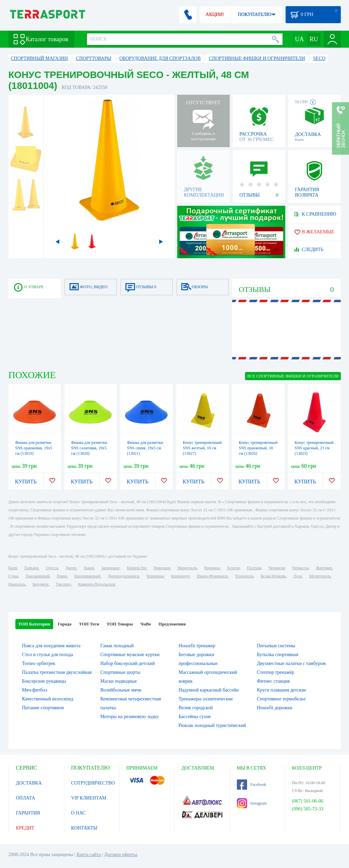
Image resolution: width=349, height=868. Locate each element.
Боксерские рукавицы (44, 681)
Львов (89, 568)
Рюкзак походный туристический (212, 725)
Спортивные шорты (120, 672)
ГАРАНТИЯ (28, 813)
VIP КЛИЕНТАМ (89, 798)
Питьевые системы (276, 646)
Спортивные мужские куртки (130, 655)
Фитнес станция (273, 681)
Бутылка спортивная (278, 655)
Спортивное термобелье (281, 699)
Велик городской (196, 708)
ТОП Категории (34, 624)
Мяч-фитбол (35, 690)
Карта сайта (89, 855)
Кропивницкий (87, 576)
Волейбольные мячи (121, 690)
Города (64, 624)
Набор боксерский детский (127, 663)
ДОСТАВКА (29, 783)
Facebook (252, 785)
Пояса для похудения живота (51, 646)
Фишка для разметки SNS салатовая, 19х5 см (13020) (89, 448)
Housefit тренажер (197, 646)
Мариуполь (187, 568)
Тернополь (244, 576)
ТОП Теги (89, 624)
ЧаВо (146, 624)
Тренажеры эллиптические (206, 699)
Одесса (52, 568)
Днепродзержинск (124, 576)
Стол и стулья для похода (48, 655)
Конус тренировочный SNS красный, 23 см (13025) (314, 448)
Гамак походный (117, 646)
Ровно (62, 576)
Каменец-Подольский (97, 584)
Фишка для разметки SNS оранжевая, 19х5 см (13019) (34, 448)
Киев (13, 568)
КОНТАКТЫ (84, 828)
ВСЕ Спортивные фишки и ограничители (293, 376)
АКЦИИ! (215, 14)
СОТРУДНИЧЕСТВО (93, 783)
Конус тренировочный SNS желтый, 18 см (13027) (202, 448)
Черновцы (155, 576)
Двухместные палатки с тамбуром (291, 663)
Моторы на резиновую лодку (129, 717)
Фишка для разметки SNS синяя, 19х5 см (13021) (145, 448)
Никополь (17, 584)
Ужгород (63, 584)
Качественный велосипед (48, 699)
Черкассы (300, 568)
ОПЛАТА (26, 798)
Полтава (254, 568)
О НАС (78, 813)
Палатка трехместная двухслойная (57, 672)
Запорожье (110, 568)
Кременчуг (180, 576)
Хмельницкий (38, 576)
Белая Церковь (273, 576)
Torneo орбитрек (39, 663)
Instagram (252, 803)
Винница (212, 568)
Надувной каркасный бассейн (209, 690)
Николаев (162, 568)
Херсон (233, 568)
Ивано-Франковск (212, 576)
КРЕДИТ (25, 828)
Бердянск (41, 584)
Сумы (13, 576)
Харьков (31, 568)
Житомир (324, 568)
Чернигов (277, 568)
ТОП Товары (120, 624)
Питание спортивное (43, 708)
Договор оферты (121, 855)
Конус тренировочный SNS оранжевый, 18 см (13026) (258, 448)
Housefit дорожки (275, 708)
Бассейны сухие (195, 717)
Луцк (298, 576)
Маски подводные (118, 681)
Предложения (172, 624)
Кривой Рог (136, 568)
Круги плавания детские (282, 690)
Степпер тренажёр (276, 672)
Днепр (71, 568)
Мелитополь (320, 576)
